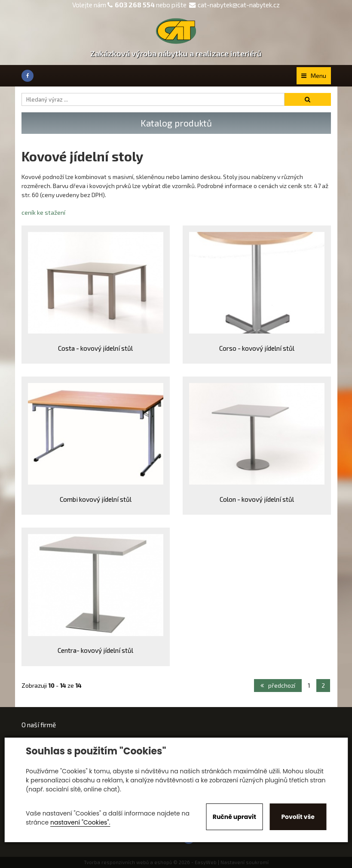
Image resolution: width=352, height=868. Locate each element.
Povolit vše (298, 817)
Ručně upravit (234, 817)
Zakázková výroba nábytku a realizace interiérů (176, 53)
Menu (314, 76)
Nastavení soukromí (245, 862)
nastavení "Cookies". (80, 822)
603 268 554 (135, 5)
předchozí (278, 685)
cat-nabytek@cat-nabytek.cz (234, 5)
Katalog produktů (176, 123)
